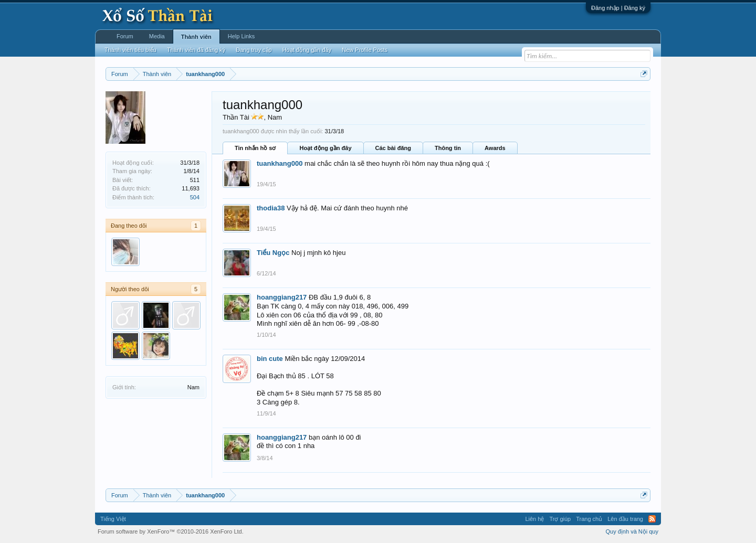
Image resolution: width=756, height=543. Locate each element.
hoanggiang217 (282, 297)
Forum (125, 36)
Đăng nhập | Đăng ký (618, 8)
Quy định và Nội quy (632, 531)
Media (157, 36)
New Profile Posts (365, 50)
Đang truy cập (254, 50)
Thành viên (196, 37)
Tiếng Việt (113, 519)
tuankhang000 (280, 163)
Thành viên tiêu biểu (130, 50)
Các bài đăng (393, 148)
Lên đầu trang (625, 519)
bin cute (270, 359)
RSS (652, 519)
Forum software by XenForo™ (171, 531)
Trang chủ (589, 519)
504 (195, 197)
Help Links (241, 36)
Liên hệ (534, 519)
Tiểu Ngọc (273, 253)
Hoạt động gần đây (325, 148)
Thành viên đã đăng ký (196, 50)
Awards (495, 148)
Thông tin (448, 148)
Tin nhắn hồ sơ (255, 148)
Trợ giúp (560, 519)
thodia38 (271, 208)
